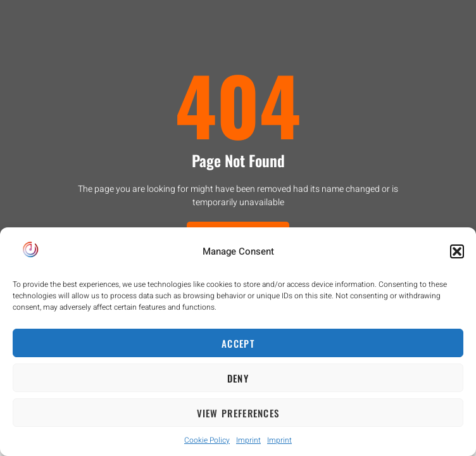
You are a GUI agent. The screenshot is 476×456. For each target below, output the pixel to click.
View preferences (238, 413)
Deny (238, 378)
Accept (238, 343)
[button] (457, 251)
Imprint (248, 440)
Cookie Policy (207, 440)
